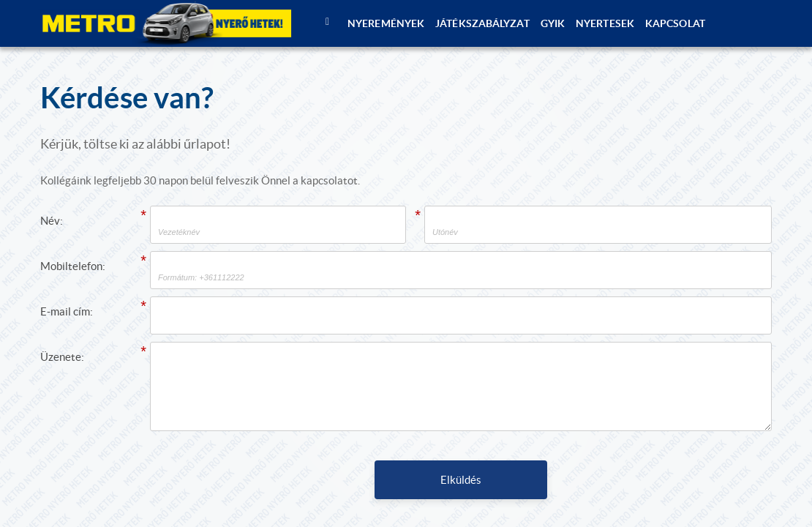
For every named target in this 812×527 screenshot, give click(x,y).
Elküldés (461, 480)
